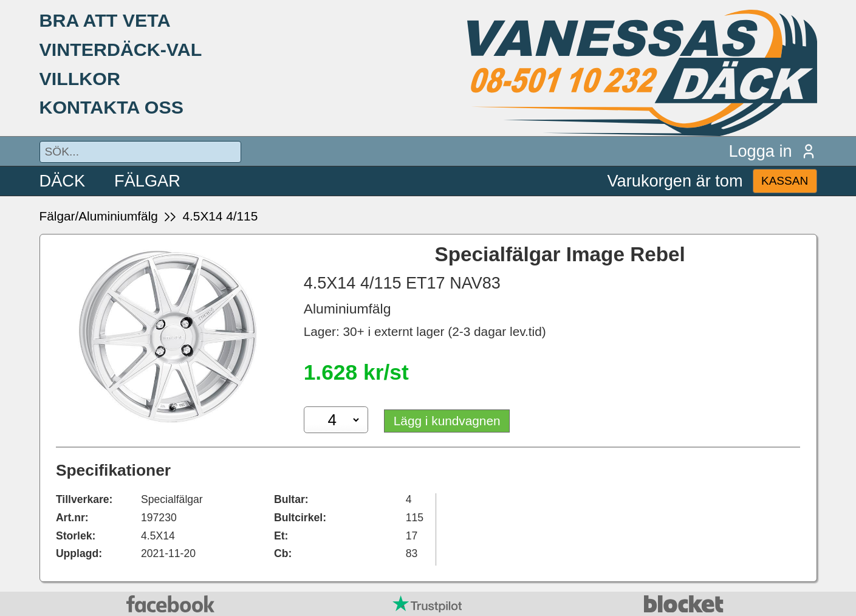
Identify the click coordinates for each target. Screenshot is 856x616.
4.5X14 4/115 (220, 216)
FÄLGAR (147, 181)
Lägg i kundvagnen (447, 421)
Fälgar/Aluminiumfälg (99, 216)
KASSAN (785, 181)
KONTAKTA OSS (112, 107)
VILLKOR (80, 78)
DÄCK (63, 181)
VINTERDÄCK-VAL (121, 49)
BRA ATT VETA (105, 20)
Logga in (772, 151)
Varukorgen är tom (675, 181)
